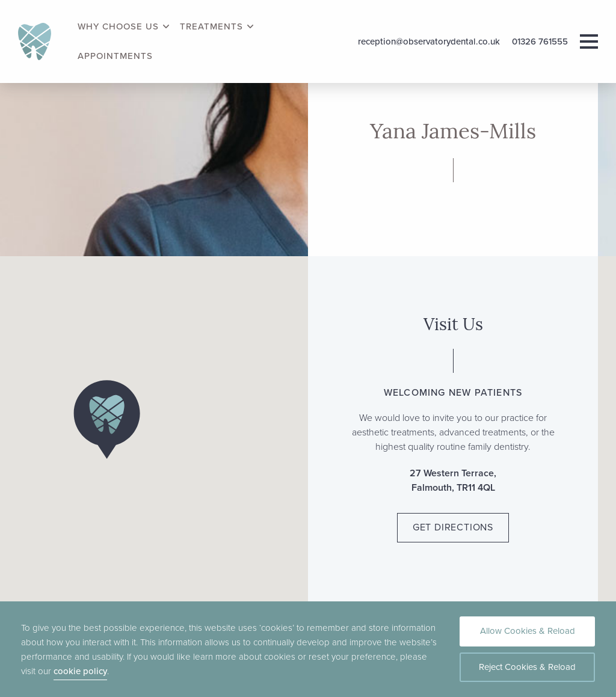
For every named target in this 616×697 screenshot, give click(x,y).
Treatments (211, 27)
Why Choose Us (118, 27)
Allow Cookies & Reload (528, 631)
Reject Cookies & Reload (527, 667)
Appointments (115, 56)
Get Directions (453, 527)
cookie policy (80, 671)
